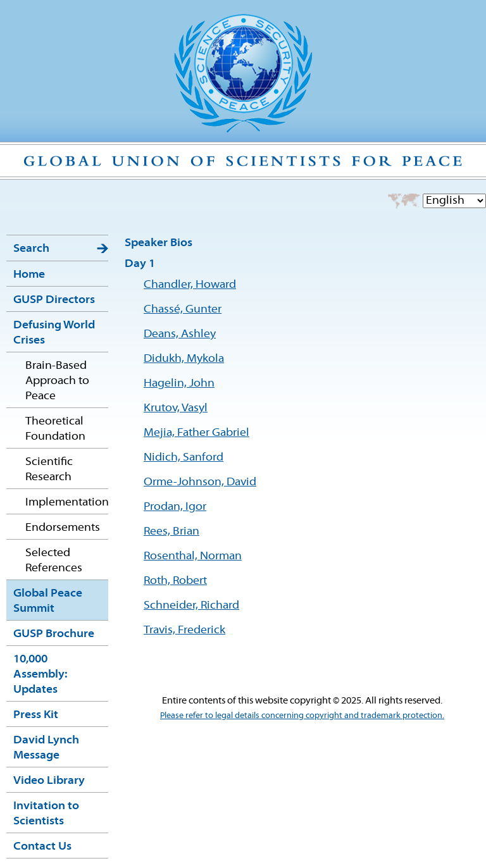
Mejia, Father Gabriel (196, 433)
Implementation (67, 503)
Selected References (54, 561)
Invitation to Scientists (46, 814)
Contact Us (42, 847)
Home (29, 275)
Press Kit (36, 715)
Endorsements (63, 528)
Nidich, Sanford (184, 458)
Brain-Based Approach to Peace (57, 381)
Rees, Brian (171, 532)
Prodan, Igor (175, 507)
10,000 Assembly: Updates (40, 675)
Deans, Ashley (180, 334)
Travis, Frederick (184, 630)
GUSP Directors (54, 300)
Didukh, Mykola (184, 359)
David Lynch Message (46, 748)
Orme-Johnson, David (200, 482)
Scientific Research (49, 470)
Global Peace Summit (48, 601)
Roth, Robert (175, 581)
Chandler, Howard (190, 285)
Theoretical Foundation (55, 429)
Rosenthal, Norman (193, 556)
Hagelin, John (179, 384)
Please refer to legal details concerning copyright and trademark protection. (302, 716)
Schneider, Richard (191, 606)
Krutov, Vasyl (176, 408)
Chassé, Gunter (183, 310)
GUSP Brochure (54, 634)
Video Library (49, 781)
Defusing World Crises (54, 333)
